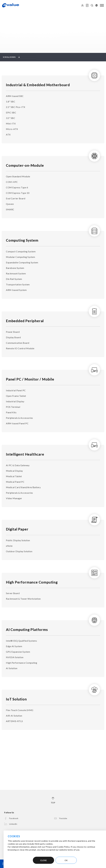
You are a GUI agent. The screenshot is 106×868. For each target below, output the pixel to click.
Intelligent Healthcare (25, 454)
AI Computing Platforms (27, 629)
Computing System (22, 240)
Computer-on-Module (25, 165)
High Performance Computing (32, 582)
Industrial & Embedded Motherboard (38, 85)
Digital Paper (17, 529)
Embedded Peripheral (25, 321)
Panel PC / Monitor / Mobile (30, 379)
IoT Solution (16, 699)
